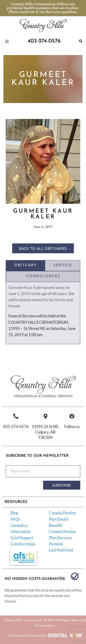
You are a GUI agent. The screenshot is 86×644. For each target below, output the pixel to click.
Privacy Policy (45, 626)
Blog (14, 513)
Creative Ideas (23, 544)
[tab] (25, 266)
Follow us (72, 426)
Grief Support (22, 538)
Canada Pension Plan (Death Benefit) (62, 519)
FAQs (15, 519)
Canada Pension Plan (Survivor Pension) (62, 538)
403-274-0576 (16, 426)
